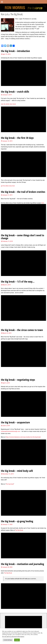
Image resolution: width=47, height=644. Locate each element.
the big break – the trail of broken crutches (23, 192)
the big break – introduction (15, 51)
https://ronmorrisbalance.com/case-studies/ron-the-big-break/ (23, 437)
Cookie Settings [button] (8, 640)
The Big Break (19, 530)
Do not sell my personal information (13, 636)
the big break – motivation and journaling (22, 564)
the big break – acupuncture (15, 422)
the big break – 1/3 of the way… (18, 282)
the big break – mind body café (17, 471)
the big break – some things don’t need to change (23, 237)
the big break (10, 484)
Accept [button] (17, 640)
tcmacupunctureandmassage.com (10, 431)
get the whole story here (8, 186)
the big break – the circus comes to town (22, 330)
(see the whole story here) (8, 104)
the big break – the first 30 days (17, 138)
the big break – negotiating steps (18, 380)
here (43, 203)
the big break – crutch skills (15, 92)
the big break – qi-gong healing (17, 521)
